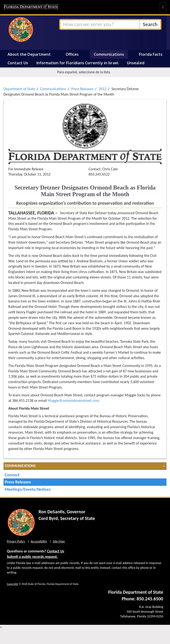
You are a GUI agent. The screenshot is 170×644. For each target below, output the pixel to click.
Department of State (19, 89)
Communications (109, 54)
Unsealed (136, 63)
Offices (72, 54)
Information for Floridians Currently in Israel (78, 63)
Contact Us (18, 63)
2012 (102, 89)
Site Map (59, 541)
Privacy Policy (16, 541)
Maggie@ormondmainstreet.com (73, 401)
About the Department (29, 54)
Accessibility (39, 541)
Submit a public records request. (32, 557)
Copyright (12, 584)
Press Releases (82, 89)
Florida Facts (151, 54)
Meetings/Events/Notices (28, 489)
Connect (12, 475)
